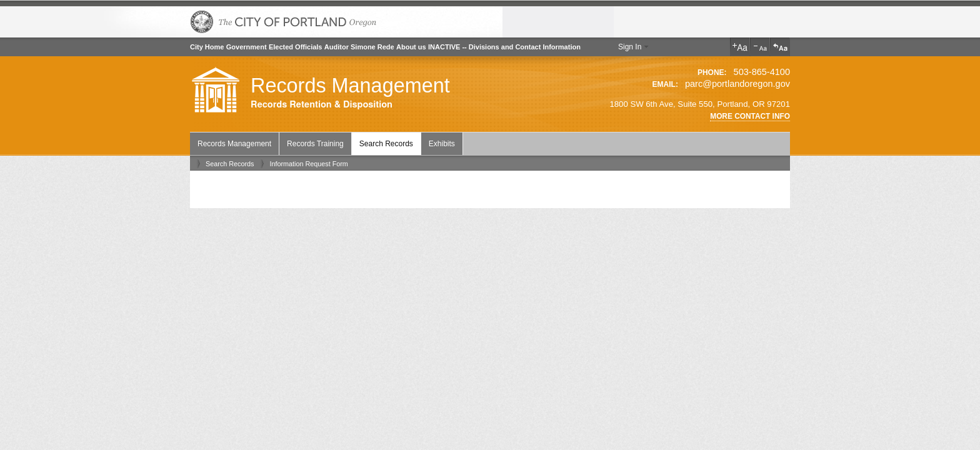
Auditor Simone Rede (359, 47)
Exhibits (442, 144)
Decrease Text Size (760, 47)
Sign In (630, 47)
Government (247, 47)
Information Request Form (308, 164)
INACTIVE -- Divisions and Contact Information (504, 47)
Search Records (386, 144)
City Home (207, 47)
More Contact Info (750, 116)
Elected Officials (296, 47)
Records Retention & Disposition (322, 105)
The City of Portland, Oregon (284, 22)
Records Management (350, 86)
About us (411, 47)
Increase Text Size (740, 47)
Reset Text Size (780, 47)
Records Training (315, 144)
